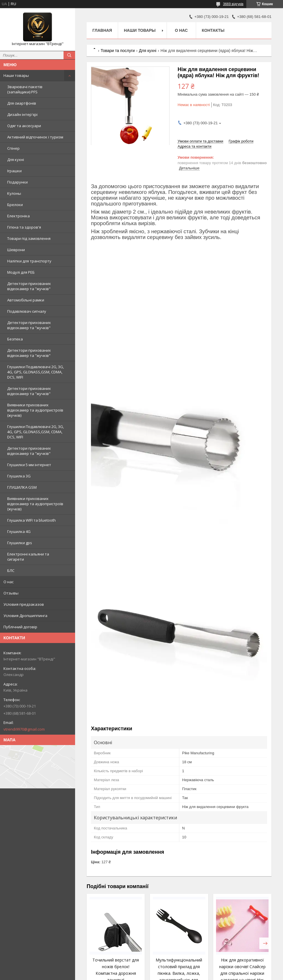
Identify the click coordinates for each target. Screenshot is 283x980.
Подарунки (17, 182)
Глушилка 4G (19, 531)
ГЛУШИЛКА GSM (22, 487)
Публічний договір (20, 627)
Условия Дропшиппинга (25, 616)
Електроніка (18, 216)
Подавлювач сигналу (27, 311)
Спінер (13, 148)
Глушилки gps (20, 543)
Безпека (15, 339)
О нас (9, 582)
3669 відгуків (233, 4)
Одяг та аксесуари (24, 126)
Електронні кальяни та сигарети (28, 557)
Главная (102, 30)
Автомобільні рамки (26, 300)
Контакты (213, 30)
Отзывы (11, 593)
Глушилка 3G (19, 476)
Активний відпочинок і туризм (35, 137)
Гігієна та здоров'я (24, 227)
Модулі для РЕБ (21, 272)
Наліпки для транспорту (29, 261)
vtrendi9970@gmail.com (24, 729)
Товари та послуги (118, 51)
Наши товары (16, 75)
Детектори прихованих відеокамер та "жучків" (29, 286)
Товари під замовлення (29, 238)
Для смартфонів (22, 103)
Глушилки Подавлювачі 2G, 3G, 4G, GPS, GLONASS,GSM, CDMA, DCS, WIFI (36, 372)
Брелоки (15, 205)
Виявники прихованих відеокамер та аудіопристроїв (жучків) (35, 410)
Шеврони (16, 250)
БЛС (11, 570)
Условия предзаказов (24, 604)
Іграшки (14, 171)
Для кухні (16, 160)
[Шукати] (69, 55)
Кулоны (14, 193)
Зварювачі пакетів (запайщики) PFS (25, 89)
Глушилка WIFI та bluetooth (31, 520)
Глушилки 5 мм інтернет (29, 465)
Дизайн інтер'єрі (22, 114)
